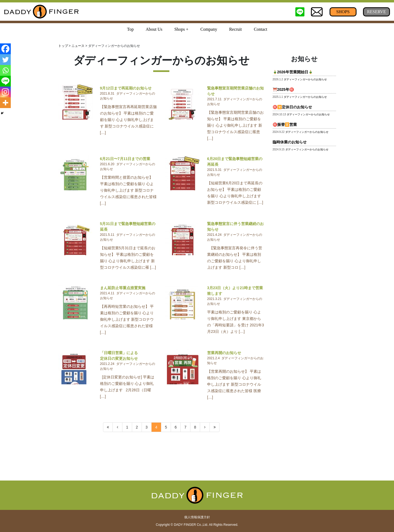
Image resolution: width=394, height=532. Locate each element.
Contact (261, 29)
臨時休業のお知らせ (290, 142)
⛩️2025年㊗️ (283, 89)
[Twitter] (5, 60)
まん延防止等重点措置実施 (123, 288)
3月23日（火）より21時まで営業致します (235, 291)
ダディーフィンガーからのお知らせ (305, 79)
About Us (154, 29)
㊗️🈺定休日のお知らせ (292, 107)
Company (209, 29)
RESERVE (376, 12)
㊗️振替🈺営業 (285, 125)
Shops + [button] (181, 29)
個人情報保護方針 (197, 517)
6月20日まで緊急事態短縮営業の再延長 (235, 162)
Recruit (236, 29)
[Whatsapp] (5, 70)
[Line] (5, 81)
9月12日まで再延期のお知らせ (126, 88)
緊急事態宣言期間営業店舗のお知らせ (235, 91)
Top (130, 29)
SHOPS (343, 12)
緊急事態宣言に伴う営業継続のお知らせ (235, 227)
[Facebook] (5, 49)
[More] (5, 103)
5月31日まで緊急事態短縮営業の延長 (128, 227)
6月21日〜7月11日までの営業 (125, 159)
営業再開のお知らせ (224, 353)
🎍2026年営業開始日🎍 (293, 72)
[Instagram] (5, 92)
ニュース (78, 46)
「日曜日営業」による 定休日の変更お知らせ (129, 356)
